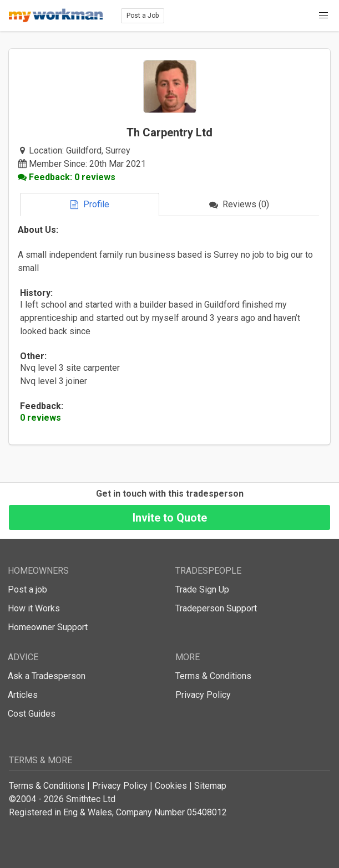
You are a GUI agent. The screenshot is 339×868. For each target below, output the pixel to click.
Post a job (27, 589)
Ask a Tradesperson (47, 676)
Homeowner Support (48, 627)
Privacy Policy (203, 695)
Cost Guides (32, 714)
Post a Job (143, 16)
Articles (23, 695)
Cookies (171, 786)
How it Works (34, 608)
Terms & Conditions (213, 676)
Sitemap (210, 786)
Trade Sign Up (202, 589)
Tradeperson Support (216, 608)
